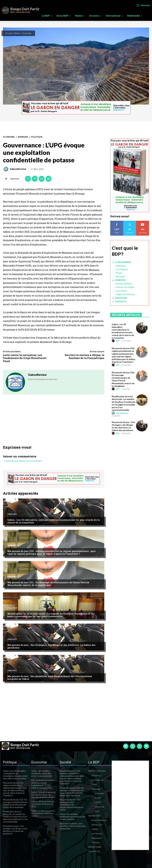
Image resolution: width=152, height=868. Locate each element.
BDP (118, 341)
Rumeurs (23, 137)
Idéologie (120, 276)
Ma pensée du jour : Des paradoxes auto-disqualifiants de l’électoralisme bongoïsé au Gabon (50, 678)
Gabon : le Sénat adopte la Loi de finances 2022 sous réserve (43, 813)
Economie (27, 33)
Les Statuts (122, 291)
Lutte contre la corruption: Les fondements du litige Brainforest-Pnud (25, 358)
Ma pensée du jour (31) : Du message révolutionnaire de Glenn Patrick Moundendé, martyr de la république (48, 584)
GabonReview (18, 169)
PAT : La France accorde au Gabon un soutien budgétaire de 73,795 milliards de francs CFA (43, 784)
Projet (119, 273)
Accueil (9, 33)
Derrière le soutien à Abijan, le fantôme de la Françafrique (85, 356)
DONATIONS (121, 298)
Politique (37, 137)
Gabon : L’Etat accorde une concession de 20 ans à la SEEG (43, 804)
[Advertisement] (54, 423)
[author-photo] (114, 341)
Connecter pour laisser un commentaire (23, 461)
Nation (17, 33)
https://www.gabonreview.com (43, 379)
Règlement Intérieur (126, 294)
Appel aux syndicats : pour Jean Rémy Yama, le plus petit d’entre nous (72, 826)
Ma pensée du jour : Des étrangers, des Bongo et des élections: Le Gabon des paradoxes (51, 646)
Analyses (12, 514)
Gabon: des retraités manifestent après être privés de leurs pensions (42, 773)
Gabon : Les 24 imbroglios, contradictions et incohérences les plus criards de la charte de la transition (54, 521)
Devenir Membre (124, 284)
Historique (121, 266)
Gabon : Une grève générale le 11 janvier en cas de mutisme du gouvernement (43, 795)
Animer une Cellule (125, 287)
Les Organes (122, 269)
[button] (143, 5)
